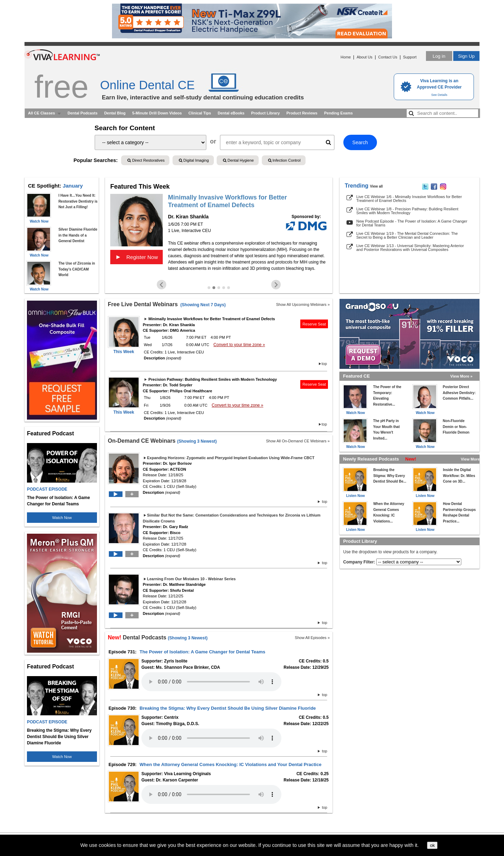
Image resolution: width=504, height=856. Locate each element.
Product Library (265, 113)
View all (376, 186)
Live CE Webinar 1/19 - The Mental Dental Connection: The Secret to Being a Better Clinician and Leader (407, 235)
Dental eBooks (231, 113)
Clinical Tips (200, 113)
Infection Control (284, 160)
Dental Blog (115, 113)
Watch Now (62, 518)
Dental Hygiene (238, 160)
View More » (461, 376)
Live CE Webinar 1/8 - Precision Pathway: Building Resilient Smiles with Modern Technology (407, 211)
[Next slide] (276, 285)
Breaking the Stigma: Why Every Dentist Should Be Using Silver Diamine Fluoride (228, 708)
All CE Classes (41, 113)
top (324, 364)
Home (346, 57)
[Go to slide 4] (224, 288)
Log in (439, 56)
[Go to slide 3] (219, 288)
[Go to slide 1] (209, 288)
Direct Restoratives (146, 160)
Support (410, 57)
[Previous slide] (162, 285)
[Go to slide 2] (214, 288)
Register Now (136, 257)
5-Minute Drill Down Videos (157, 113)
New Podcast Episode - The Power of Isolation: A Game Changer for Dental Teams (412, 223)
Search (360, 142)
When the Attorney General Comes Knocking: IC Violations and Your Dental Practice (231, 764)
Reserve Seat (314, 324)
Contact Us (388, 57)
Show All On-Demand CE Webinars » (298, 441)
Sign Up (466, 56)
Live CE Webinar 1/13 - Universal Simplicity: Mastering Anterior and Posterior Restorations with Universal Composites (410, 248)
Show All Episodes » (312, 638)
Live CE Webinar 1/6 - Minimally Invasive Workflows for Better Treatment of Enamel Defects (409, 199)
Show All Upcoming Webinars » (303, 304)
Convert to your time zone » (239, 345)
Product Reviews (302, 113)
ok (432, 845)
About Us (365, 57)
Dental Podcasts (83, 113)
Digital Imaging (194, 160)
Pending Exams (338, 113)
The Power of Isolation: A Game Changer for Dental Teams (202, 652)
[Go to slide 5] (229, 288)
